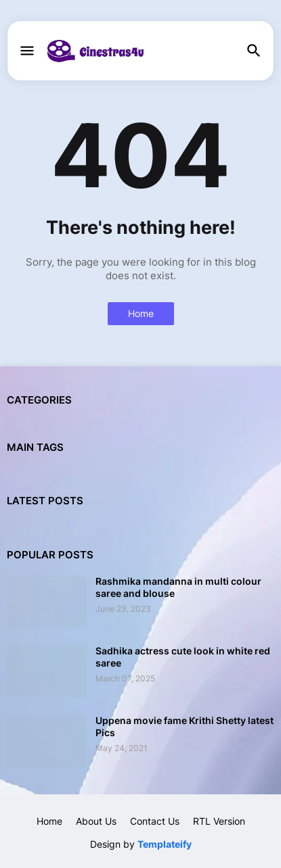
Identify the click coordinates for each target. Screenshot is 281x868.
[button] (26, 51)
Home (141, 313)
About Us (96, 821)
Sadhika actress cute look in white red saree (183, 657)
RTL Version (219, 821)
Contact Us (155, 821)
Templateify (165, 844)
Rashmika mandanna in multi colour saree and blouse (178, 587)
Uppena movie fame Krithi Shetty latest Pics (185, 726)
